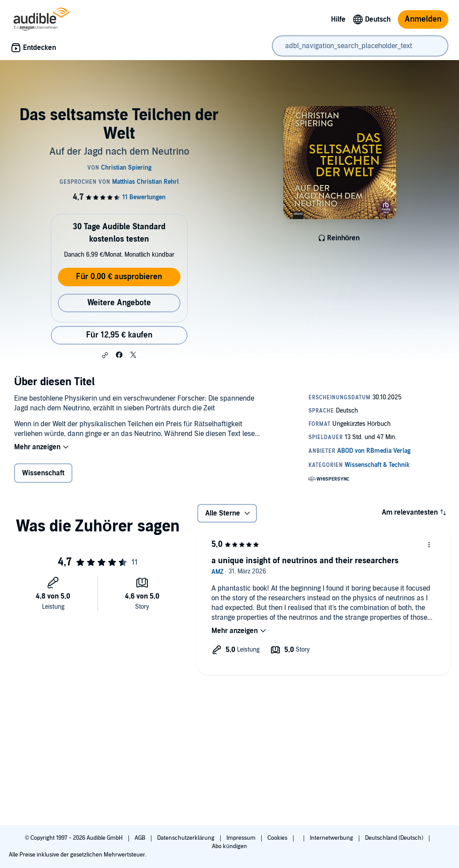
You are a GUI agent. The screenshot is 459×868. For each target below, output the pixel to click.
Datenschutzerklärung (186, 838)
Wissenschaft (43, 473)
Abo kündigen (229, 846)
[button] (105, 355)
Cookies (278, 838)
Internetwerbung (332, 838)
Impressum (242, 838)
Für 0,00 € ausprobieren (119, 277)
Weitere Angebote (119, 303)
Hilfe (338, 19)
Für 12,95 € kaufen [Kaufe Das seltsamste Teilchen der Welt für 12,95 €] (119, 335)
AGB (141, 838)
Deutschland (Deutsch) (395, 838)
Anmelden (423, 19)
